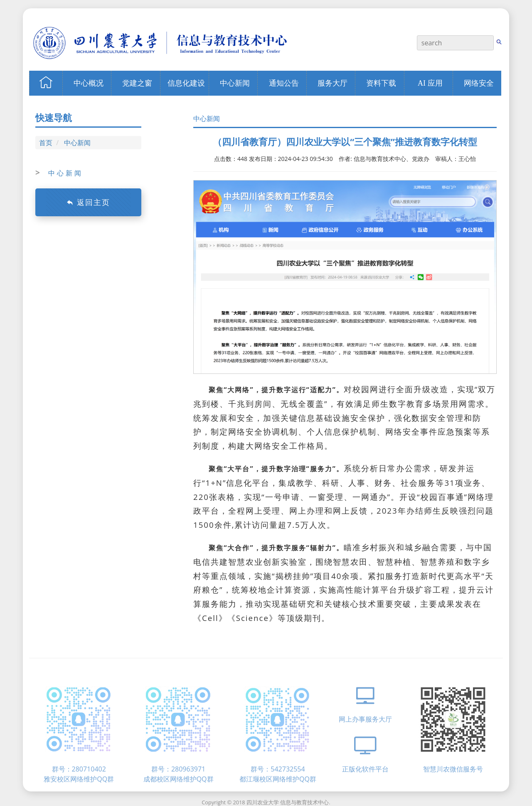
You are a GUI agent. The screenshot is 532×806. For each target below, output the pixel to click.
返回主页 (88, 202)
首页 (46, 143)
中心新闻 (77, 143)
